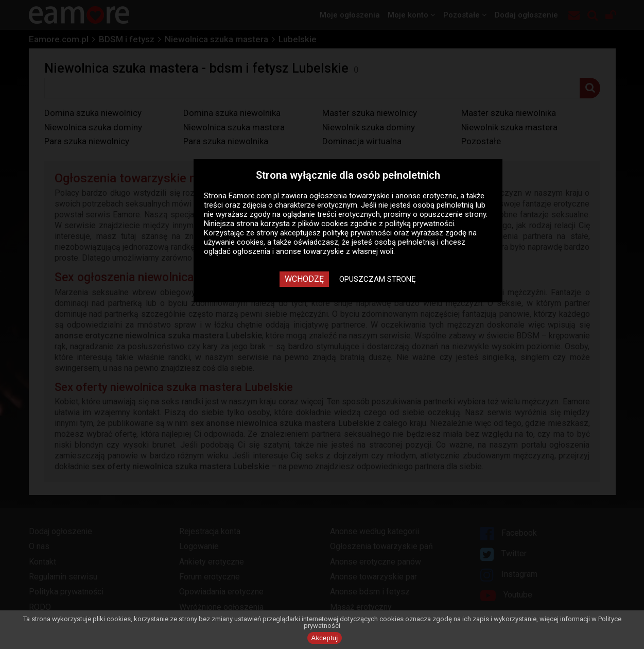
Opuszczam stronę (378, 279)
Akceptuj (325, 638)
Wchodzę (304, 279)
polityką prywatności (420, 224)
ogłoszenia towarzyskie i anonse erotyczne (383, 196)
